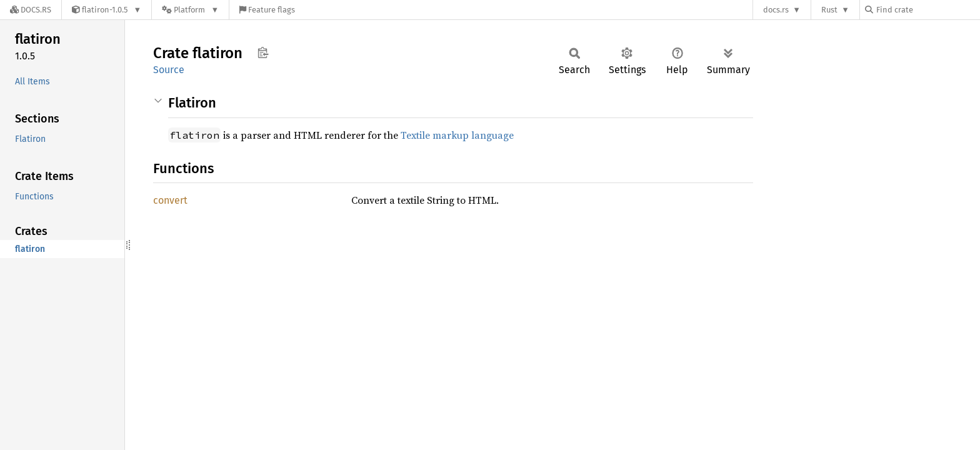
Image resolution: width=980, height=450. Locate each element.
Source (169, 70)
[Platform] (190, 10)
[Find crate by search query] (927, 10)
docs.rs (776, 10)
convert (170, 200)
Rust (829, 10)
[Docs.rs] (31, 10)
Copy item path (263, 52)
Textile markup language (457, 135)
